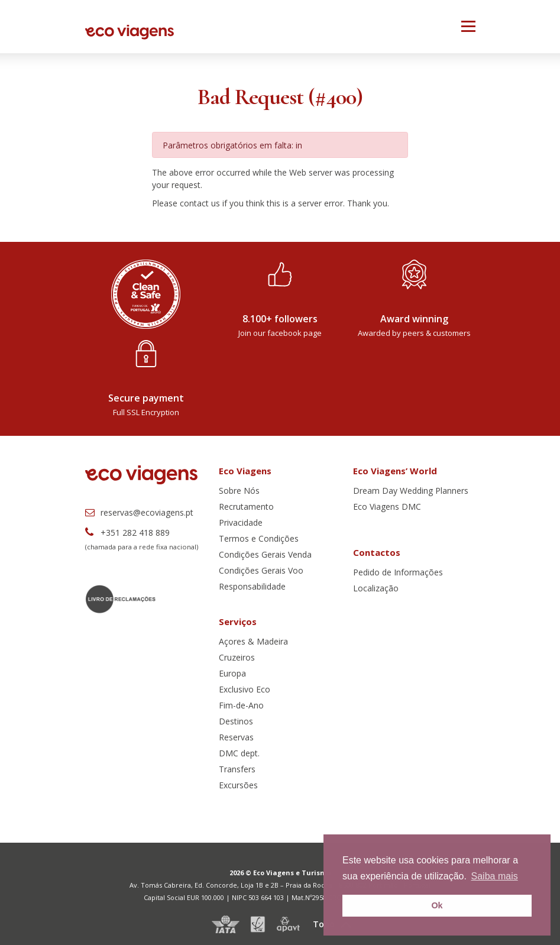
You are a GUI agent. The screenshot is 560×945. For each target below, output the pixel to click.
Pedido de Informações (398, 572)
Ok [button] (437, 905)
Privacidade (241, 522)
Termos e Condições (259, 538)
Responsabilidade (252, 586)
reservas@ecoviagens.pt (139, 512)
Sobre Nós (239, 491)
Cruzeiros (237, 657)
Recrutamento (246, 507)
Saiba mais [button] (495, 876)
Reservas (236, 737)
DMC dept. (239, 753)
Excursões (238, 785)
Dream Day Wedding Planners (411, 491)
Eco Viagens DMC (387, 507)
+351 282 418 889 (127, 533)
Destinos (236, 721)
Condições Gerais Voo (261, 570)
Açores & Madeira (253, 641)
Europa (232, 673)
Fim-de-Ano (241, 705)
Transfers (237, 769)
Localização (376, 588)
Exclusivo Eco (245, 689)
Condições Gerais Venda (265, 554)
